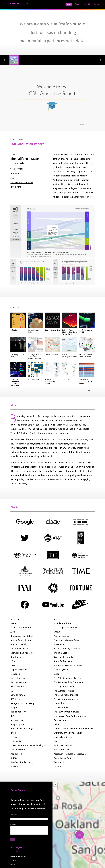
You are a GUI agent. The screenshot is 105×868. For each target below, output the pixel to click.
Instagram (14, 865)
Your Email (14, 815)
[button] (56, 785)
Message (13, 824)
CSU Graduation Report (27, 144)
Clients (87, 4)
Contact (97, 4)
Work (69, 4)
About (78, 4)
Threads (13, 860)
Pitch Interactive (16, 4)
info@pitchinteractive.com (19, 856)
